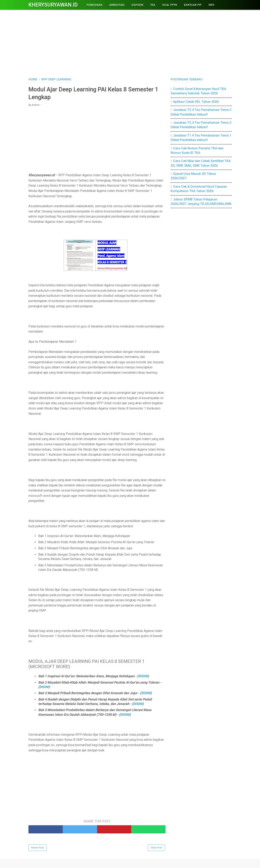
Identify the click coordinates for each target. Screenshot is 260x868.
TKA (153, 5)
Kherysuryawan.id (53, 5)
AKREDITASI (117, 5)
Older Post (156, 848)
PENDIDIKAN (95, 5)
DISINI (143, 677)
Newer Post (37, 848)
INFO (212, 5)
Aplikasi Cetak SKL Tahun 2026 (196, 102)
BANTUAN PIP (193, 5)
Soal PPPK (170, 5)
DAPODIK (138, 5)
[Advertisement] (130, 43)
